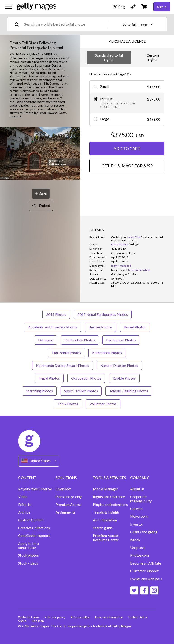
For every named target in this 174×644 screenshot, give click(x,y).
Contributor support (34, 536)
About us (137, 489)
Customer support (144, 571)
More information (139, 270)
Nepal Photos (49, 378)
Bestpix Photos (100, 327)
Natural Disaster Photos (119, 365)
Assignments (65, 512)
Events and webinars (146, 579)
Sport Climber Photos (81, 391)
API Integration (105, 520)
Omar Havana (120, 244)
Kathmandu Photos (107, 353)
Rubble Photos (124, 378)
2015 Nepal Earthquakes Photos (103, 314)
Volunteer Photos (103, 404)
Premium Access (68, 505)
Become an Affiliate (146, 563)
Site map (38, 621)
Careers (136, 509)
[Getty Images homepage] (36, 7)
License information (109, 617)
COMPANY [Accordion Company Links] (140, 478)
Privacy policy (80, 617)
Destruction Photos (80, 340)
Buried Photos (135, 327)
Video (23, 497)
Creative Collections (34, 528)
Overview (63, 489)
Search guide (103, 528)
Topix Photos (68, 404)
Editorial (25, 505)
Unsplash (137, 548)
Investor (137, 524)
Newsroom (139, 516)
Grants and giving (144, 532)
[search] (19, 24)
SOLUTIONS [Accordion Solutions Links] (66, 478)
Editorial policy (55, 617)
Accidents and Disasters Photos (53, 327)
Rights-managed (121, 266)
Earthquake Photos (121, 340)
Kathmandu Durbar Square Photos (63, 365)
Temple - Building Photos (129, 391)
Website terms (29, 617)
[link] (120, 270)
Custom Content (31, 520)
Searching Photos (39, 391)
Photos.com (140, 555)
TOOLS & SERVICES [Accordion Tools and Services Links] (109, 478)
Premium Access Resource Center (106, 538)
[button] (40, 154)
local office (134, 237)
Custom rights (153, 57)
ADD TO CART (127, 148)
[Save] (41, 194)
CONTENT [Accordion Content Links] (27, 478)
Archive (24, 512)
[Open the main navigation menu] (9, 7)
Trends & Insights (106, 512)
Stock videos (28, 563)
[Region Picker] (39, 461)
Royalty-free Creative (35, 489)
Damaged (46, 340)
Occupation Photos (86, 378)
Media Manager (105, 489)
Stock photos (28, 555)
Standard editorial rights (109, 57)
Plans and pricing (69, 497)
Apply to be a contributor (28, 546)
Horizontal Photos (66, 353)
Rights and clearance (109, 497)
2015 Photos (56, 314)
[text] (65, 24)
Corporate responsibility (141, 499)
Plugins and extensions (110, 505)
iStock (135, 540)
